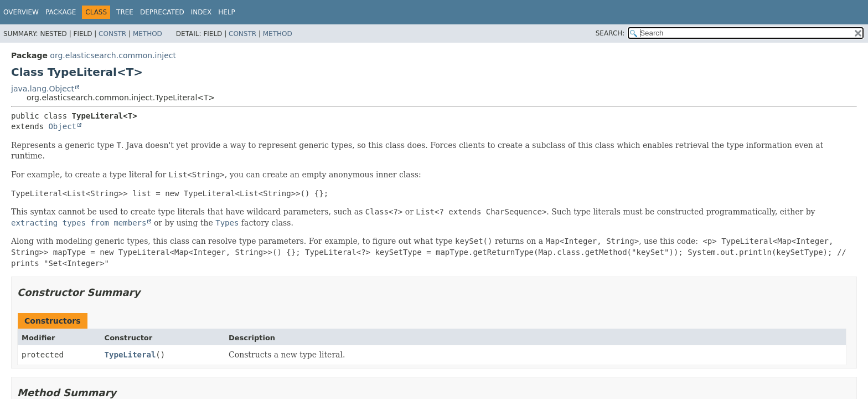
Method (148, 34)
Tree (125, 12)
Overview (21, 12)
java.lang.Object (43, 89)
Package (61, 12)
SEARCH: (610, 33)
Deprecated (162, 12)
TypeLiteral (130, 355)
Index (201, 12)
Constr (112, 34)
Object (62, 126)
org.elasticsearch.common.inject (113, 55)
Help (227, 12)
